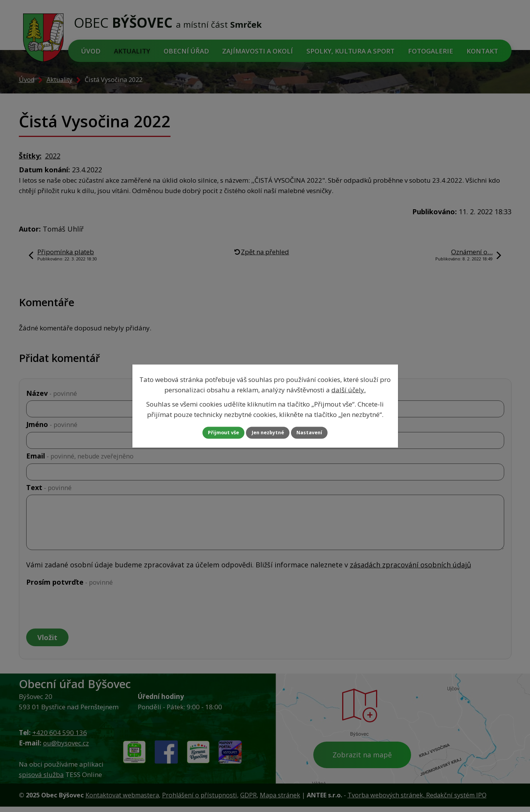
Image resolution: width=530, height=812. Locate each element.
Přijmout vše (215, 433)
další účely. (349, 389)
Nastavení (318, 433)
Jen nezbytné (268, 433)
